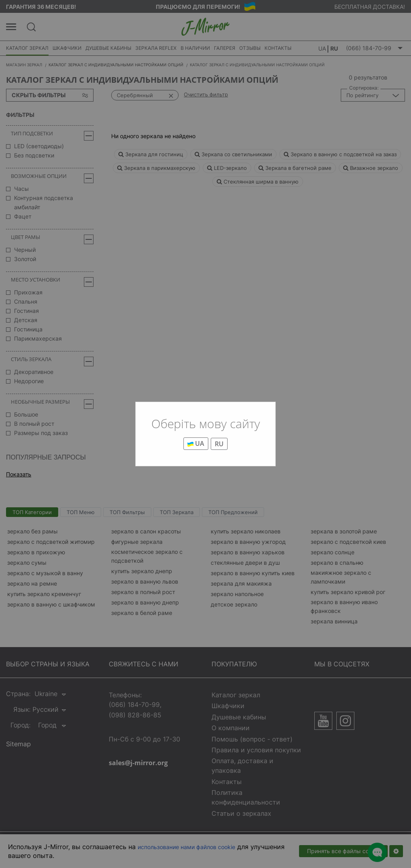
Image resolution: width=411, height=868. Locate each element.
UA (196, 443)
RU (219, 444)
